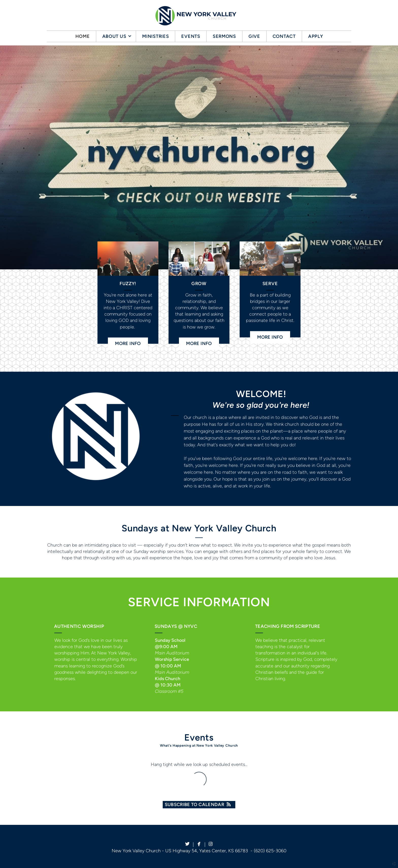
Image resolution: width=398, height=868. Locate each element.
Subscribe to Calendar (199, 805)
